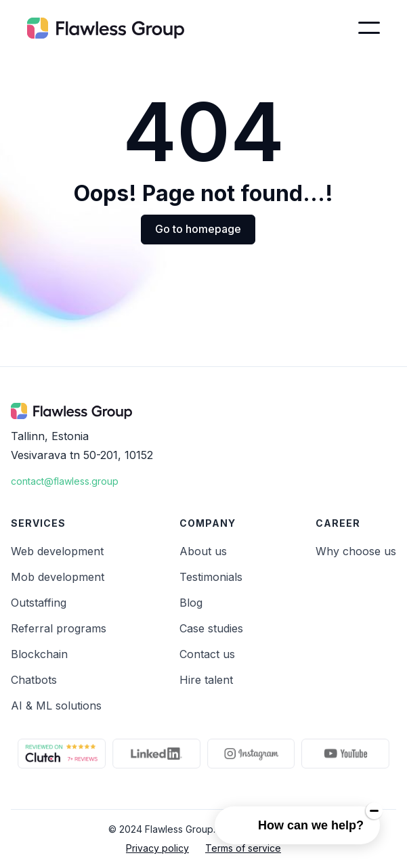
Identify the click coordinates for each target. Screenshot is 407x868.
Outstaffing (39, 603)
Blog (191, 603)
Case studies (211, 628)
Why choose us (356, 551)
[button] (369, 28)
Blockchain (39, 654)
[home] (106, 27)
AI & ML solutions (56, 706)
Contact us (207, 654)
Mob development (58, 577)
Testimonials (211, 577)
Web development (57, 551)
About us (203, 551)
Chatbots (34, 680)
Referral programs (59, 628)
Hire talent (206, 680)
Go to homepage (198, 229)
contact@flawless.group (65, 481)
